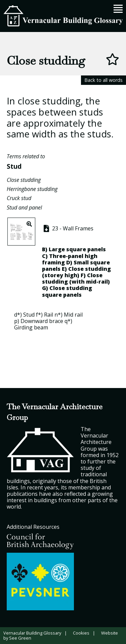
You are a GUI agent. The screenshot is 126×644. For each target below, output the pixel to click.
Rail (49, 315)
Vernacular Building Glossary (32, 633)
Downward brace (42, 321)
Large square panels (77, 249)
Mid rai (73, 315)
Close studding (24, 180)
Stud (14, 166)
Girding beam (31, 327)
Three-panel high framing (70, 259)
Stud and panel (24, 207)
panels (72, 295)
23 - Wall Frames (68, 228)
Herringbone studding (32, 189)
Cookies (81, 633)
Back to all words (103, 80)
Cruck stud (19, 198)
